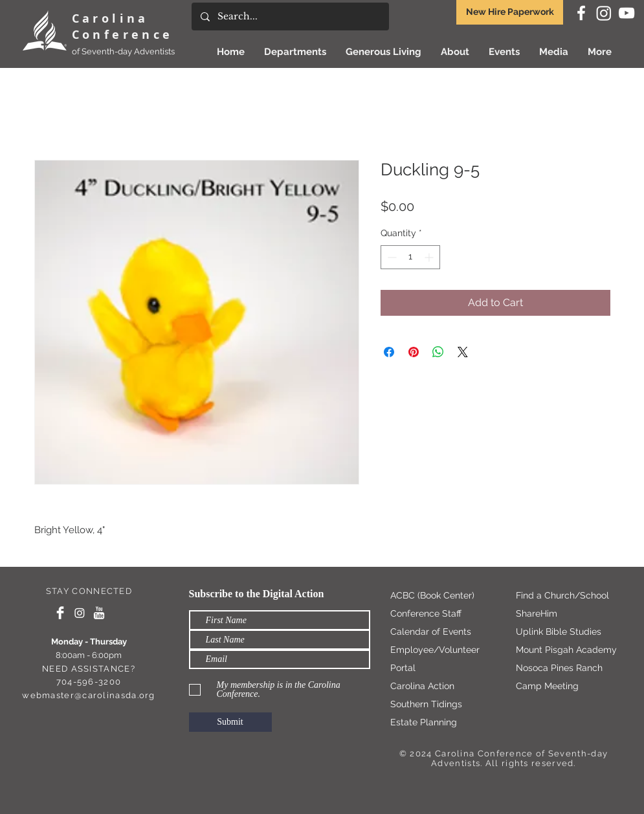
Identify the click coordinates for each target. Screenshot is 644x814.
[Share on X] (463, 352)
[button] (383, 52)
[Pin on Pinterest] (414, 352)
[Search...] (290, 16)
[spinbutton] (410, 257)
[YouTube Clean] (99, 613)
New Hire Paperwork (510, 12)
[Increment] (430, 257)
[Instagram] (604, 13)
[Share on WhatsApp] (438, 352)
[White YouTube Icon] (627, 13)
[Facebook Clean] (60, 613)
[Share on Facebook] (389, 352)
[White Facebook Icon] (581, 13)
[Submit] (230, 722)
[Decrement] (391, 257)
